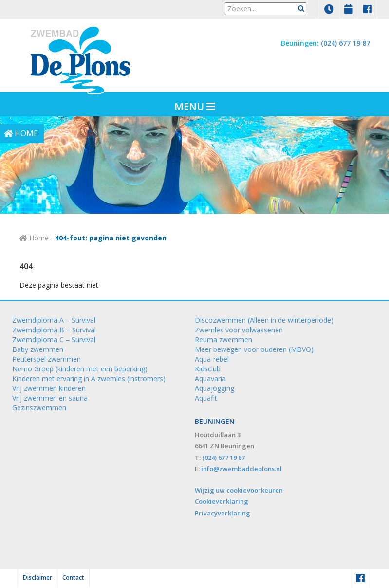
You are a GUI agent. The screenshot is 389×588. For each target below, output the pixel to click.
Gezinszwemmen (39, 408)
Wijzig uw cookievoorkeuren (239, 490)
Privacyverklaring (222, 513)
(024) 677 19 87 (345, 43)
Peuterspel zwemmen (46, 359)
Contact (73, 578)
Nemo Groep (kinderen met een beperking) (80, 369)
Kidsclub (208, 369)
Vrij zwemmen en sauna (50, 398)
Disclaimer (37, 578)
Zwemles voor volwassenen (239, 330)
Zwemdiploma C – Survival (54, 340)
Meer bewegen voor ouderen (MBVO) (254, 349)
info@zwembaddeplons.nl (241, 469)
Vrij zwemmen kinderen (49, 388)
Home (34, 238)
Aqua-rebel (212, 359)
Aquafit (206, 398)
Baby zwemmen (38, 349)
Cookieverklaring (222, 501)
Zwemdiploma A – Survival (54, 320)
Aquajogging (214, 388)
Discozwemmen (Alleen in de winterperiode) (264, 320)
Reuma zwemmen (223, 340)
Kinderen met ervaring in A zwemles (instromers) (89, 378)
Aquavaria (210, 378)
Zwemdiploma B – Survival (54, 330)
